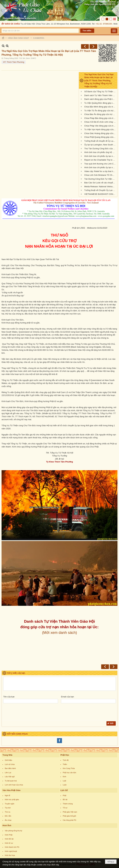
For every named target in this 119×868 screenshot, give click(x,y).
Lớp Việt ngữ (10, 777)
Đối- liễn (8, 816)
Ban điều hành (10, 768)
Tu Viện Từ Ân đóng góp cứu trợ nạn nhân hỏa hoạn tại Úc (100, 111)
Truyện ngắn (10, 804)
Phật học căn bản (69, 773)
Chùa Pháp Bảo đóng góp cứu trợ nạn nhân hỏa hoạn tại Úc (100, 118)
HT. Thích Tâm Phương (14, 62)
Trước (85, 46)
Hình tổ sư (9, 843)
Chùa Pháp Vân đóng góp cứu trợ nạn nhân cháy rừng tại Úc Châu (100, 126)
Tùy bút (8, 808)
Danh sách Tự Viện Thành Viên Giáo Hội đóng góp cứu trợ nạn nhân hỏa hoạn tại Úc (100, 95)
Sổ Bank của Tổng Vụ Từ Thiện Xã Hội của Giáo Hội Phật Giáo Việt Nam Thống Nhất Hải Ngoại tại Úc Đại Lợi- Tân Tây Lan (100, 92)
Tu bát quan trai (11, 781)
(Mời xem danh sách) (59, 633)
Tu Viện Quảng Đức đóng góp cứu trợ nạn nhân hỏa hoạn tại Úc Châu (100, 103)
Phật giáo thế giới (69, 816)
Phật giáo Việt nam (70, 812)
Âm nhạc (8, 820)
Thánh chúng (68, 804)
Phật (65, 795)
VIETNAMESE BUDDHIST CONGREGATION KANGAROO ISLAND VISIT (100, 194)
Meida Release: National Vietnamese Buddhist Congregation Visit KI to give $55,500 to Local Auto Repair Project (100, 187)
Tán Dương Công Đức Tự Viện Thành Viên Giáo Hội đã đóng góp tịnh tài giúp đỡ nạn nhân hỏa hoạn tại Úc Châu (100, 179)
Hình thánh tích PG (12, 847)
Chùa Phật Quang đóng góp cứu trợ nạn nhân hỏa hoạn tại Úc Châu (100, 137)
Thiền (65, 764)
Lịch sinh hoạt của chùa (14, 785)
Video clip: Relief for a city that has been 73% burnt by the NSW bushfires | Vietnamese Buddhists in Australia (100, 171)
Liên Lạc (8, 773)
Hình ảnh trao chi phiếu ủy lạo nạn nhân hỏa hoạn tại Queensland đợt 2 (100, 167)
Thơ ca (8, 812)
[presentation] (27, 712)
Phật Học (65, 755)
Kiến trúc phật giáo (12, 800)
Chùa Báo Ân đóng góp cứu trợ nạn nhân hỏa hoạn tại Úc (100, 114)
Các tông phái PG (69, 820)
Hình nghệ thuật (11, 851)
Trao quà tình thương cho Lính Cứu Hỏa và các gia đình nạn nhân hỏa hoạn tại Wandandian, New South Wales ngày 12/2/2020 (100, 164)
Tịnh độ (66, 760)
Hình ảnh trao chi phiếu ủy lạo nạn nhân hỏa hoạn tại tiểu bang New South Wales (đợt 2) (100, 156)
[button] (114, 31)
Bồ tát (65, 800)
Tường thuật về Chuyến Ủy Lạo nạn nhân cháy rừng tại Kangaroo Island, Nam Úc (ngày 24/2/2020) (100, 190)
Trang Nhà (7, 755)
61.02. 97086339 (105, 24)
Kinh (64, 777)
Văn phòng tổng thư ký (13, 831)
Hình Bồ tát (9, 839)
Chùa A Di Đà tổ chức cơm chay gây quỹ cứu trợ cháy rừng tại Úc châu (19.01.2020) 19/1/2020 (100, 122)
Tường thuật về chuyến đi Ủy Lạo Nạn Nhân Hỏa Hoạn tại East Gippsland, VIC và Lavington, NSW (100, 141)
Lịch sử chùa (10, 764)
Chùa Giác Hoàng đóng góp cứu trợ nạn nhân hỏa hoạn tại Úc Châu (100, 133)
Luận (65, 785)
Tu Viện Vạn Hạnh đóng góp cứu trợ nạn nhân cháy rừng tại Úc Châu (100, 129)
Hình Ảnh (7, 825)
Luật (64, 781)
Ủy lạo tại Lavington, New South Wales (100, 145)
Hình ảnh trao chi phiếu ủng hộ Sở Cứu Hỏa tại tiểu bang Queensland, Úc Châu (100, 152)
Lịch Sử (64, 790)
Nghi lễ (7, 795)
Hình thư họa (10, 855)
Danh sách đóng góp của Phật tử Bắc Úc (100, 99)
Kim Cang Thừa (69, 768)
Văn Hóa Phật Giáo (11, 790)
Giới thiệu (8, 760)
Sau (93, 46)
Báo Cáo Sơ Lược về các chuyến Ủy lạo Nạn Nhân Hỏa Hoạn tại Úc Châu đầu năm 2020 (100, 183)
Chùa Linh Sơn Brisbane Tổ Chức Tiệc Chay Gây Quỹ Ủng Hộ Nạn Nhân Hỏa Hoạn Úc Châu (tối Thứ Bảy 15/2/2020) (100, 175)
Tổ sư (65, 808)
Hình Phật (9, 835)
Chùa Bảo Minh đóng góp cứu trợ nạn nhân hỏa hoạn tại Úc (100, 107)
